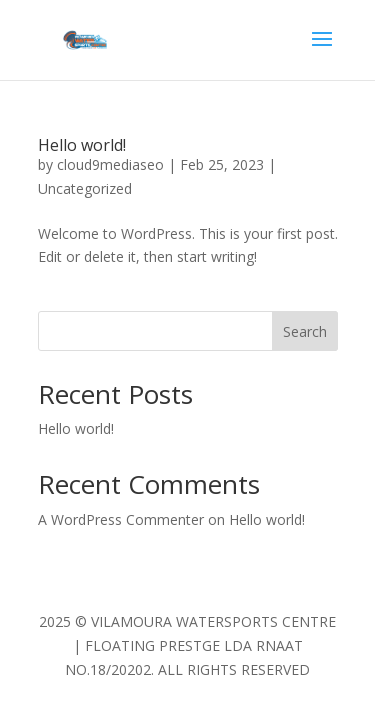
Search (305, 331)
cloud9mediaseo (110, 164)
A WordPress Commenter (121, 519)
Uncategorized (85, 188)
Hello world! (82, 145)
